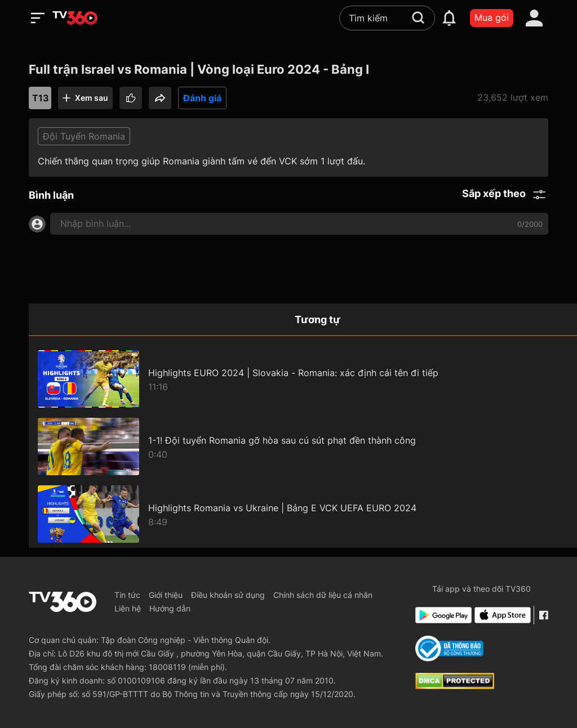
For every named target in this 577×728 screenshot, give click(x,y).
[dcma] (455, 686)
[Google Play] (443, 615)
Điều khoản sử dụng (228, 595)
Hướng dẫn (170, 608)
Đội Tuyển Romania (84, 136)
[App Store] (502, 615)
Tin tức (127, 595)
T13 (40, 98)
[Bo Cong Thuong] (449, 649)
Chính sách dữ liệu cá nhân (323, 595)
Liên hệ (128, 608)
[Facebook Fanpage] (543, 615)
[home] (75, 18)
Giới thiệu (166, 595)
